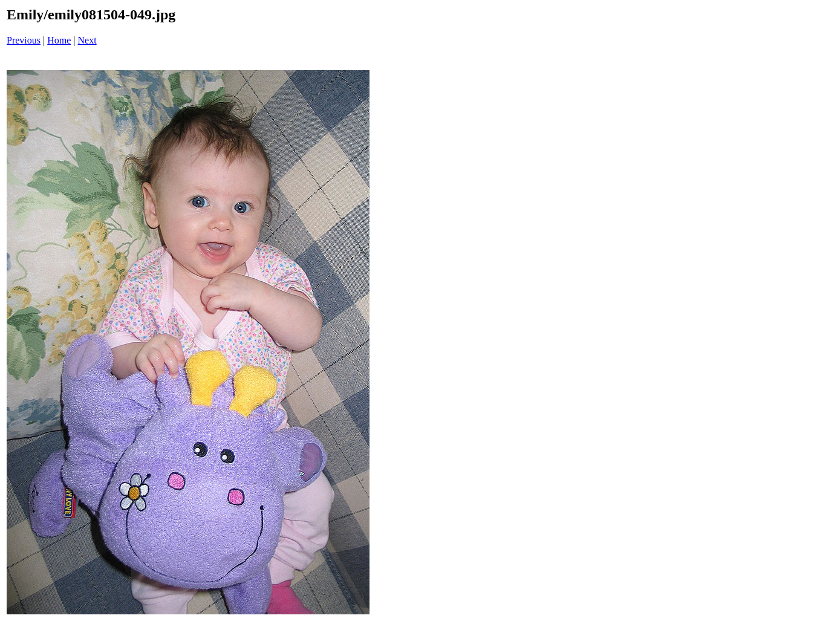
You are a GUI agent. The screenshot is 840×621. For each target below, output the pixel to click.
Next (87, 40)
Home (59, 40)
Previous (24, 40)
